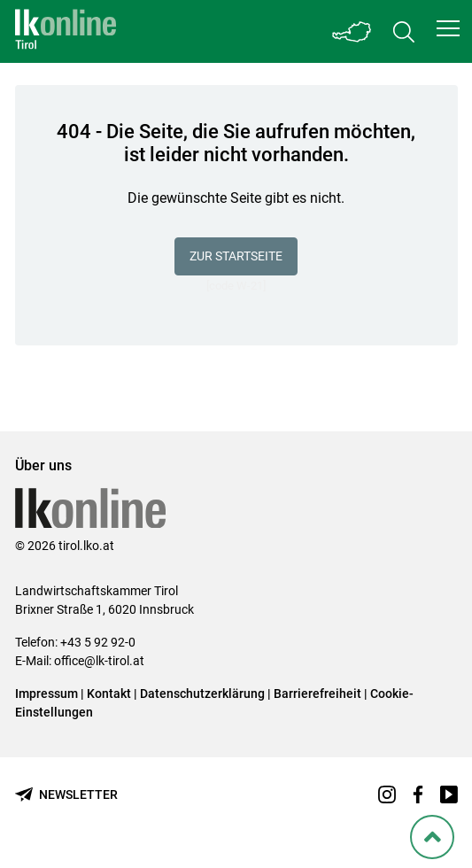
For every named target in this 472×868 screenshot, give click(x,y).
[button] (448, 28)
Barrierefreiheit (317, 694)
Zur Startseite (236, 256)
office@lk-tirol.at (99, 661)
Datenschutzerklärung (202, 694)
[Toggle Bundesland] (352, 31)
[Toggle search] (404, 31)
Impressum (46, 694)
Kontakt (109, 694)
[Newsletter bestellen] (66, 795)
